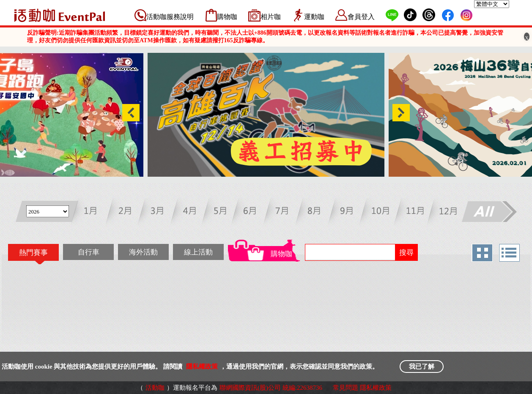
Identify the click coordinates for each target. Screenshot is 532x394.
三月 (159, 212)
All (489, 212)
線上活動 (198, 252)
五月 (223, 212)
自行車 (89, 252)
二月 (128, 212)
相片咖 (271, 17)
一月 (96, 212)
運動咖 (314, 17)
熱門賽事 (33, 253)
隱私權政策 (202, 367)
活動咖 (155, 388)
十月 (381, 212)
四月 (191, 212)
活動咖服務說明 (170, 17)
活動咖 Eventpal (60, 15)
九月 (350, 212)
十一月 (413, 212)
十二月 (445, 212)
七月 (286, 212)
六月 (254, 212)
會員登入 (361, 17)
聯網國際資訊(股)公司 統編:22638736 (271, 388)
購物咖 (227, 17)
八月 (318, 212)
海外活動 (143, 252)
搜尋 (406, 253)
